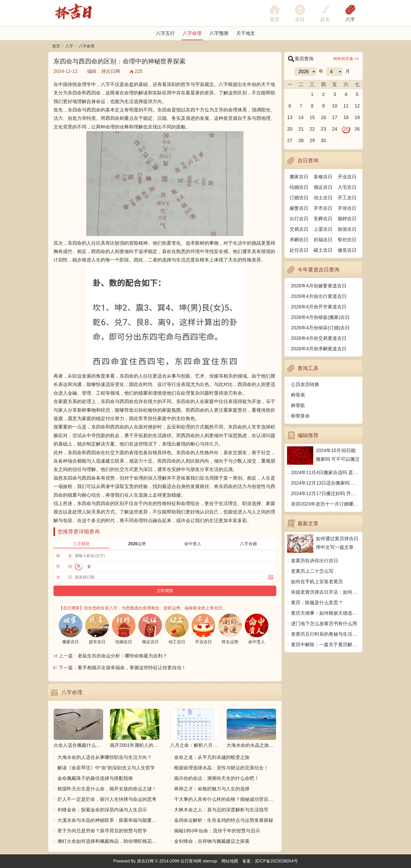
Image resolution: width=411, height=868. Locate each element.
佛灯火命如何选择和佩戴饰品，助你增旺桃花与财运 (109, 841)
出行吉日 (299, 219)
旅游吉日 (347, 229)
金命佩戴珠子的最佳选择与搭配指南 (95, 778)
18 (346, 117)
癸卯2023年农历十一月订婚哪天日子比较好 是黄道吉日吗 (325, 504)
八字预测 (219, 33)
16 (323, 117)
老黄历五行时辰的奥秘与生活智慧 (325, 634)
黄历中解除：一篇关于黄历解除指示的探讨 (325, 645)
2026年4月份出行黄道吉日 (319, 296)
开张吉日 (347, 208)
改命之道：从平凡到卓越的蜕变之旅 (212, 757)
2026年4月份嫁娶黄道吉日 (319, 286)
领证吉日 (323, 187)
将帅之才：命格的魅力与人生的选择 (212, 789)
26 (357, 129)
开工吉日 (347, 198)
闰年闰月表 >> (346, 59)
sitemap (210, 861)
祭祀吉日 (347, 240)
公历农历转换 (305, 384)
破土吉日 (323, 250)
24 (335, 129)
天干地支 (246, 33)
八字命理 (192, 33)
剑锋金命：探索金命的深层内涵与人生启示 (102, 810)
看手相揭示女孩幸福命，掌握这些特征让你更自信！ (132, 668)
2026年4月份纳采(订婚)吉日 (320, 328)
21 (301, 129)
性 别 (64, 566)
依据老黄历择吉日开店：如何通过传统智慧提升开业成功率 (325, 592)
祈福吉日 (323, 240)
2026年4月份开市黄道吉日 (319, 307)
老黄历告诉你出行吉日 (315, 561)
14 (301, 117)
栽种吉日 (347, 219)
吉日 (300, 19)
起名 (325, 19)
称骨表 (298, 395)
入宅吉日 (347, 187)
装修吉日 (323, 177)
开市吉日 (323, 208)
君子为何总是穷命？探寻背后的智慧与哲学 (102, 831)
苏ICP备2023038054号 (277, 861)
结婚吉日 (299, 187)
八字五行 (165, 33)
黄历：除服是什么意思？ (317, 603)
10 (335, 106)
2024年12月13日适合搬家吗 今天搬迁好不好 (325, 483)
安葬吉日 (323, 219)
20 (290, 129)
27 (290, 141)
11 (346, 106)
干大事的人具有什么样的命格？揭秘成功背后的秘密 (225, 799)
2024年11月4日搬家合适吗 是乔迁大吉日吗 (325, 473)
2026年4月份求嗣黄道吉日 (319, 349)
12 (357, 106)
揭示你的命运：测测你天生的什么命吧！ (217, 778)
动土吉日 (323, 198)
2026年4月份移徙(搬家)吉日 (320, 317)
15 (312, 117)
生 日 (64, 577)
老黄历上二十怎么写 (312, 571)
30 (323, 141)
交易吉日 (299, 229)
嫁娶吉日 (299, 208)
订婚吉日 (299, 198)
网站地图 (230, 861)
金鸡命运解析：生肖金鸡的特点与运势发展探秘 (224, 820)
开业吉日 (347, 177)
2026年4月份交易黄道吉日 (319, 338)
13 (290, 117)
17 (335, 117)
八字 (350, 19)
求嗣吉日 (299, 240)
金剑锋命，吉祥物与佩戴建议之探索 (212, 841)
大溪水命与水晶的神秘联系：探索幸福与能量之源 (109, 820)
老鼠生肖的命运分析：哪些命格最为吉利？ (122, 656)
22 (312, 129)
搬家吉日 (299, 177)
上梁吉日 (323, 229)
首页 (56, 46)
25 (346, 129)
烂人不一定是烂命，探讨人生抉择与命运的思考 (107, 799)
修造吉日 (347, 250)
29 (312, 141)
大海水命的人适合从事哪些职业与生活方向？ (105, 757)
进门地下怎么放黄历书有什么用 (324, 624)
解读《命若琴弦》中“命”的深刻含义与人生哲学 (106, 768)
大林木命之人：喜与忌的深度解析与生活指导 (221, 810)
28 (301, 141)
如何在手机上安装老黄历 (317, 582)
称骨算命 (300, 416)
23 (323, 129)
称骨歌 (298, 405)
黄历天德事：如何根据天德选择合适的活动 (325, 613)
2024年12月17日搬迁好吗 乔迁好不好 (325, 494)
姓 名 (64, 556)
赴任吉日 (299, 250)
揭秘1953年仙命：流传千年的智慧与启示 (217, 831)
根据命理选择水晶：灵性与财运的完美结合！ (221, 768)
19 (357, 117)
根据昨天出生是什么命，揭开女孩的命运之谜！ (107, 789)
